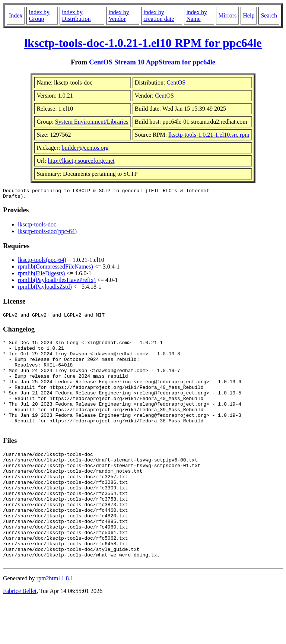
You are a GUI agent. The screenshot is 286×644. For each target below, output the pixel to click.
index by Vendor (119, 15)
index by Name (197, 15)
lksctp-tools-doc (37, 227)
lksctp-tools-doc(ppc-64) (47, 233)
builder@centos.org (85, 148)
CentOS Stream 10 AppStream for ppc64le (152, 62)
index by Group (39, 15)
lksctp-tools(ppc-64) (42, 262)
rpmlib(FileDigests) (41, 275)
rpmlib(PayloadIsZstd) (45, 289)
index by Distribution (76, 15)
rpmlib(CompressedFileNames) (55, 269)
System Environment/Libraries (92, 122)
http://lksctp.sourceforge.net (81, 161)
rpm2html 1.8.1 (55, 622)
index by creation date (159, 15)
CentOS (176, 83)
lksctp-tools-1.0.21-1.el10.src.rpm (209, 135)
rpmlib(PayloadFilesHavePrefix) (57, 282)
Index (16, 15)
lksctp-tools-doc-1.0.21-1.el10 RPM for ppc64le (143, 43)
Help (249, 15)
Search (269, 15)
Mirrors (227, 15)
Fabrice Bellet (20, 635)
